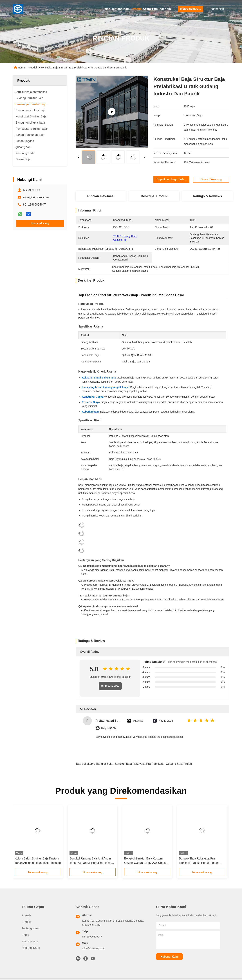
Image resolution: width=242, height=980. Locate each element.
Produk (137, 9)
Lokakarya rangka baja (97, 764)
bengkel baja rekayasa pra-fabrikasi (139, 764)
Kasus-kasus (30, 941)
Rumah (105, 9)
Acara (147, 9)
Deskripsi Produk (154, 196)
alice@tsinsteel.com (36, 197)
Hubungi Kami (162, 9)
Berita (25, 935)
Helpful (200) (109, 728)
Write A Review (110, 686)
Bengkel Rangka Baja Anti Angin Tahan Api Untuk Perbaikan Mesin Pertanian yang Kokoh (91, 861)
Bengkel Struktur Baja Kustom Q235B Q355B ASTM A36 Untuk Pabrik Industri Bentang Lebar (145, 861)
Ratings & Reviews (207, 196)
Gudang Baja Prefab (179, 764)
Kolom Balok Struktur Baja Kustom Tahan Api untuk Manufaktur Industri (38, 861)
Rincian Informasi (101, 196)
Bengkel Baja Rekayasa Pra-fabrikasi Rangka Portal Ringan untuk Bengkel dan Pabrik (199, 861)
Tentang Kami (121, 9)
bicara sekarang (191, 9)
